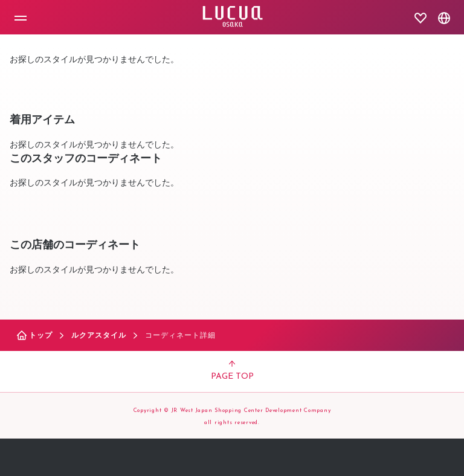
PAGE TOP (232, 371)
